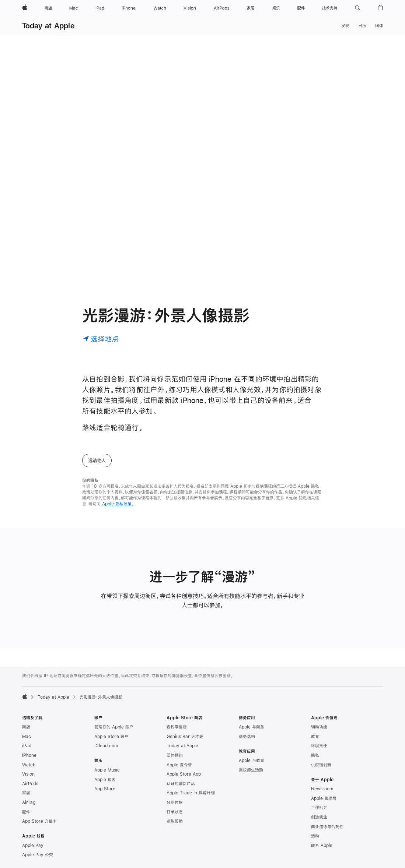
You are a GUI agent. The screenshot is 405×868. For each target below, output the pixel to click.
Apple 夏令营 (179, 765)
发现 (345, 26)
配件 (26, 812)
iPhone (29, 755)
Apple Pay (33, 846)
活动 (315, 836)
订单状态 (175, 812)
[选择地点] (101, 338)
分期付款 (175, 802)
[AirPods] (222, 8)
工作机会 (319, 808)
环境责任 (319, 746)
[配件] (301, 8)
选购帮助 (175, 821)
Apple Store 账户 (111, 737)
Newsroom (322, 789)
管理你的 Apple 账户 (114, 727)
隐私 (315, 755)
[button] (358, 8)
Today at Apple (48, 26)
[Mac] (74, 8)
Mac (27, 737)
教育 (315, 737)
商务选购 (247, 737)
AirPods (30, 784)
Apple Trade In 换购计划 (191, 793)
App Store (105, 789)
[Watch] (160, 8)
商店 (26, 727)
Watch (29, 765)
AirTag (29, 802)
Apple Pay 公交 (38, 855)
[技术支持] (330, 8)
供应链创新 (321, 765)
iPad (27, 746)
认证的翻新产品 (181, 784)
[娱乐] (276, 8)
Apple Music (107, 770)
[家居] (251, 8)
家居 (26, 793)
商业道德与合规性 (327, 827)
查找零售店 (177, 727)
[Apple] (25, 8)
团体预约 (175, 755)
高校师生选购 (251, 770)
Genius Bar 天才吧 (185, 737)
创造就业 (319, 817)
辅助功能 (319, 727)
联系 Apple (322, 846)
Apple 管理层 (324, 798)
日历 (362, 26)
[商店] (48, 8)
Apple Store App (184, 774)
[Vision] (190, 8)
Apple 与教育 (252, 761)
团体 (379, 26)
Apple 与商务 (252, 727)
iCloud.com (106, 746)
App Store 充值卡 (39, 821)
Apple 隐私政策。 (118, 504)
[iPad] (100, 8)
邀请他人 (97, 461)
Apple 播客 (105, 780)
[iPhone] (129, 8)
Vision (28, 774)
